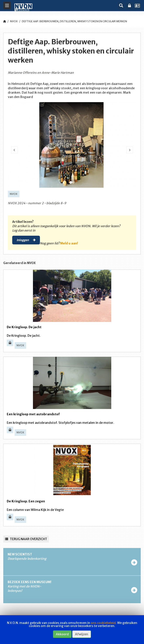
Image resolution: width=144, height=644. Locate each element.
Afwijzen (82, 634)
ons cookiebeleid (103, 623)
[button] (13, 146)
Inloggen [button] (26, 240)
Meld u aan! (69, 243)
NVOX (14, 21)
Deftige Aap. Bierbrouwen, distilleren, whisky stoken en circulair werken (74, 21)
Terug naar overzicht (26, 539)
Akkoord (62, 634)
